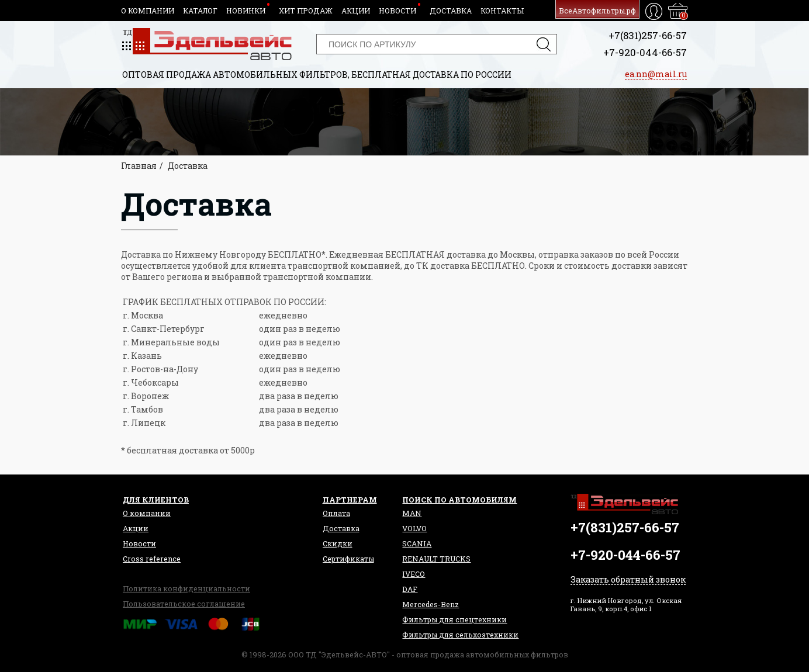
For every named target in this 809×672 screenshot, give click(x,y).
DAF (410, 589)
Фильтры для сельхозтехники (460, 635)
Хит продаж (306, 11)
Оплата (336, 513)
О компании (148, 11)
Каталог (200, 11)
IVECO (414, 574)
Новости (397, 11)
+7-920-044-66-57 (645, 52)
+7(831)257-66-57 (648, 35)
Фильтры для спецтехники (454, 619)
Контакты (502, 11)
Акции (356, 11)
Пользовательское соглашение (184, 604)
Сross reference (152, 559)
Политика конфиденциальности (186, 588)
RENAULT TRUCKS (436, 559)
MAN (412, 513)
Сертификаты (348, 559)
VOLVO (414, 528)
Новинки (246, 11)
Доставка (451, 11)
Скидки (338, 543)
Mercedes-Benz (431, 604)
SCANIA (417, 543)
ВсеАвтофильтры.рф (597, 11)
